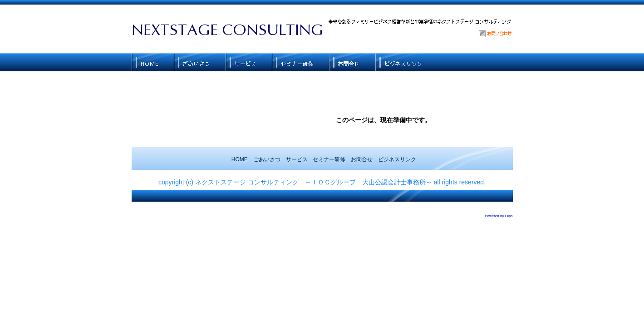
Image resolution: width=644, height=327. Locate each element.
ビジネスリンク (397, 159)
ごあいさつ (267, 159)
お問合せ (362, 159)
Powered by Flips (499, 216)
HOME (240, 159)
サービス (297, 159)
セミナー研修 (329, 159)
